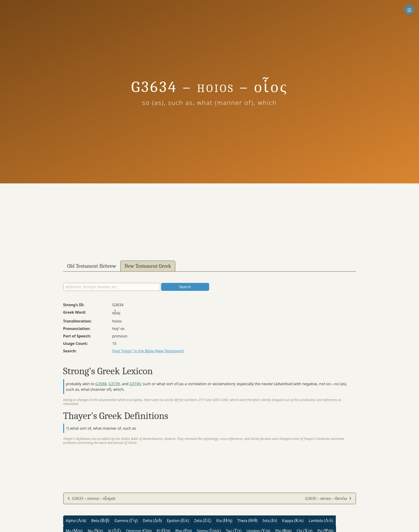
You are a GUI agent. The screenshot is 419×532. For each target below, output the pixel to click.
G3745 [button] (135, 384)
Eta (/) (224, 520)
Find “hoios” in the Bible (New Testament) (148, 351)
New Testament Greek (148, 266)
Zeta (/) (203, 520)
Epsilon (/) (178, 520)
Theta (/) (247, 520)
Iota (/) (270, 520)
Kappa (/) (293, 520)
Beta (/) (100, 520)
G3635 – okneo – (328, 498)
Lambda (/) (321, 520)
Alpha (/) (76, 520)
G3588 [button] (101, 384)
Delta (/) (152, 520)
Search (185, 287)
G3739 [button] (114, 384)
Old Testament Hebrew (92, 266)
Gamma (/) (126, 520)
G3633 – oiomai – (91, 498)
